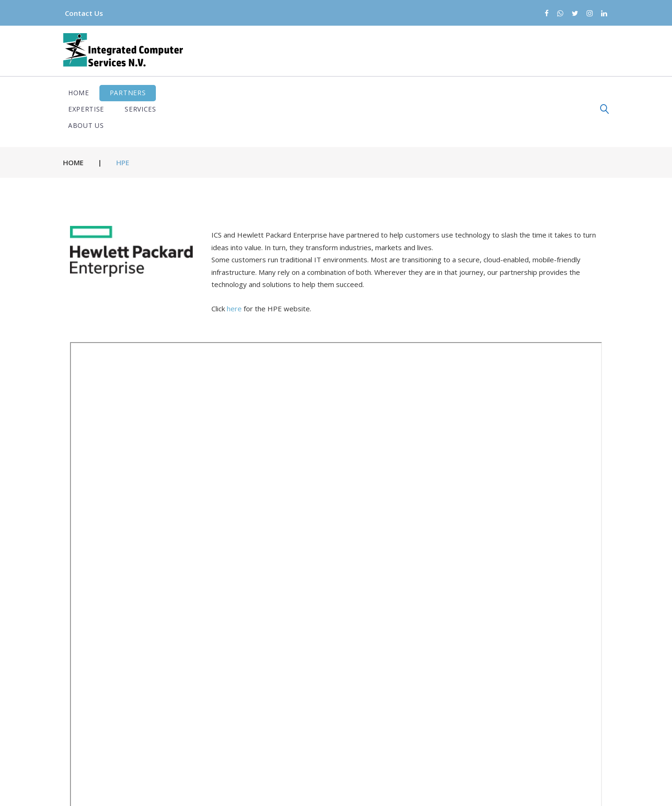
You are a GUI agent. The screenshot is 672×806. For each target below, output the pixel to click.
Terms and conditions (418, 791)
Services (244, 93)
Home (84, 93)
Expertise (189, 93)
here (234, 276)
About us (298, 93)
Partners (133, 93)
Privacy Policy (339, 791)
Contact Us (89, 13)
